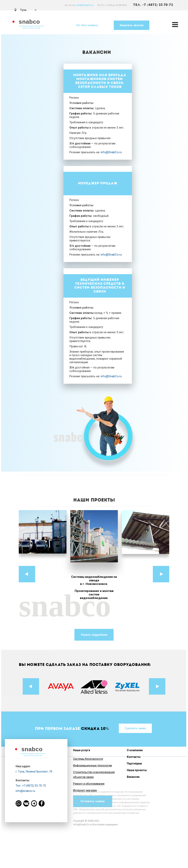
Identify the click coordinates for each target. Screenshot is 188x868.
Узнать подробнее (94, 635)
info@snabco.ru (25, 791)
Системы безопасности (88, 759)
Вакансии (133, 777)
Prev (27, 574)
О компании (135, 750)
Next (161, 574)
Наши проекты (137, 770)
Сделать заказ (135, 728)
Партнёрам (134, 764)
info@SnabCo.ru (85, 5)
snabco (29, 22)
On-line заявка (87, 25)
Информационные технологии (93, 765)
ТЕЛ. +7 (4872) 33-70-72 (153, 5)
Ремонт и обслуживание (89, 784)
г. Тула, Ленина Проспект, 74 (34, 772)
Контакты (134, 757)
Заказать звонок (132, 25)
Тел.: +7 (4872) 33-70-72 (31, 786)
